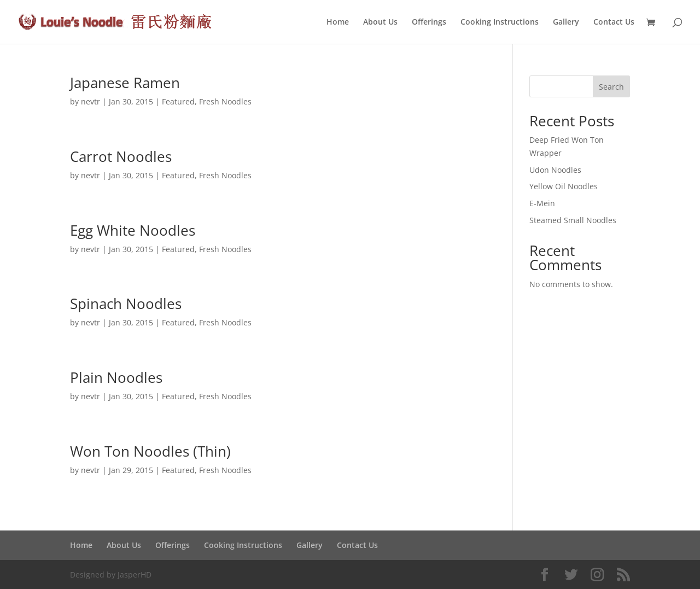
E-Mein (542, 203)
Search (611, 87)
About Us (380, 22)
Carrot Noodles (121, 156)
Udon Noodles (555, 170)
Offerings (429, 22)
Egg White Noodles (133, 230)
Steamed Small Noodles (573, 220)
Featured (178, 101)
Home (338, 22)
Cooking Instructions (500, 22)
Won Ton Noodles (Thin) (150, 451)
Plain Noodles (116, 377)
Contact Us (614, 22)
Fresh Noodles (225, 101)
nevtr (91, 101)
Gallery (566, 22)
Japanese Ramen (125, 83)
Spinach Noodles (126, 304)
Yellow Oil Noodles (564, 186)
